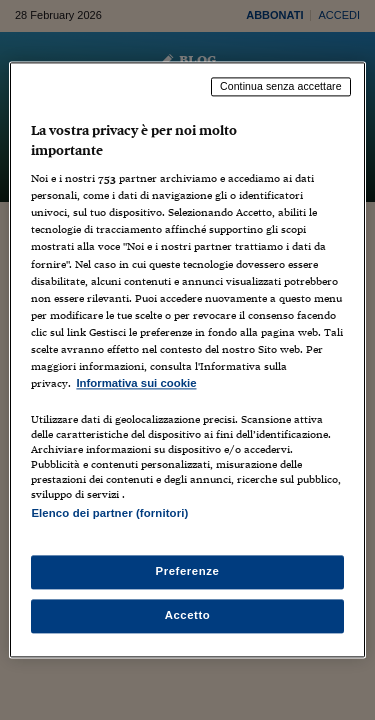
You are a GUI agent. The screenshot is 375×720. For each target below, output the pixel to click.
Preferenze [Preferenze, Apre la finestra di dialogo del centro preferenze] (188, 572)
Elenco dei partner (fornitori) (109, 513)
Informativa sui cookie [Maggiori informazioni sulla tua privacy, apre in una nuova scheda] (136, 383)
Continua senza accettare (281, 86)
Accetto (188, 616)
